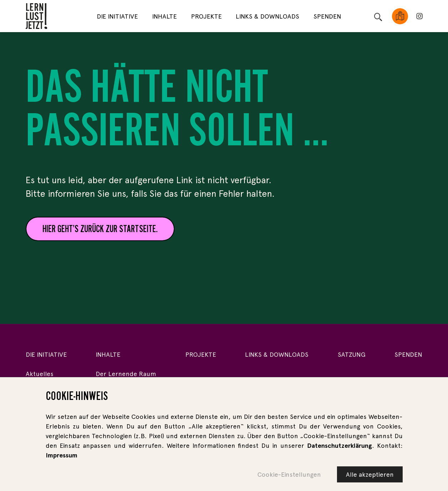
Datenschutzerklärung (339, 445)
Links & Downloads (267, 16)
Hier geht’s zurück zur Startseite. (100, 229)
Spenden (327, 16)
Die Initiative (117, 16)
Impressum (62, 455)
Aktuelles (40, 374)
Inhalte (164, 16)
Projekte (206, 16)
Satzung (352, 354)
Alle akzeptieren (370, 474)
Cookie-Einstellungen (289, 474)
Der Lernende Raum (126, 374)
